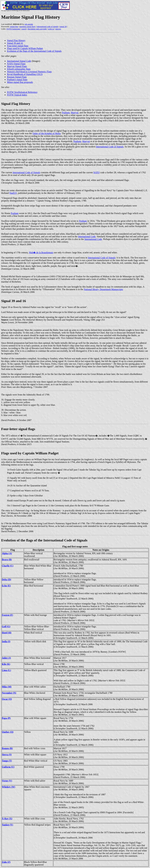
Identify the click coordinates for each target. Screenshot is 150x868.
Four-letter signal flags (18, 46)
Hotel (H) (7, 633)
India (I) (6, 641)
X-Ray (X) (7, 819)
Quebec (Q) (8, 732)
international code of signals (48, 27)
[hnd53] (13, 193)
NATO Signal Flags (16, 64)
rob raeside (29, 24)
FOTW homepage (13, 29)
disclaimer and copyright (37, 29)
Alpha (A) (7, 553)
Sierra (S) (7, 755)
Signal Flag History (16, 40)
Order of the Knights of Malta (47, 133)
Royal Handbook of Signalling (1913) (25, 74)
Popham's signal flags (17, 80)
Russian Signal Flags (17, 77)
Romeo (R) (7, 748)
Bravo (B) (7, 560)
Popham (66, 113)
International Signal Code (19, 61)
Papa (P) (6, 718)
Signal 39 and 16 (15, 43)
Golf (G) (6, 627)
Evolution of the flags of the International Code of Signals (34, 51)
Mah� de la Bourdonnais (41, 252)
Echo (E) (6, 586)
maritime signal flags (27, 27)
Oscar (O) (7, 699)
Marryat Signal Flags (17, 66)
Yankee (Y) (7, 825)
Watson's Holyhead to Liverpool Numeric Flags (29, 72)
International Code (87, 236)
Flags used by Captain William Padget (25, 48)
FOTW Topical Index (17, 95)
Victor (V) (7, 781)
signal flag (14, 27)
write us (51, 29)
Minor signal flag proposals (20, 82)
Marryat (75, 113)
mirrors (58, 29)
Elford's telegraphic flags (19, 69)
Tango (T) (7, 761)
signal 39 (63, 27)
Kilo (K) (6, 664)
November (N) (9, 693)
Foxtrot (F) (7, 615)
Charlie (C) (8, 566)
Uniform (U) (8, 767)
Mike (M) (7, 687)
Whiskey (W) (8, 787)
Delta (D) (7, 580)
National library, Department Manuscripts (103, 289)
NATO (96, 172)
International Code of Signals (110, 147)
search (24, 29)
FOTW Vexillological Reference (22, 92)
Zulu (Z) (6, 862)
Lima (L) (6, 670)
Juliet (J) (6, 658)
